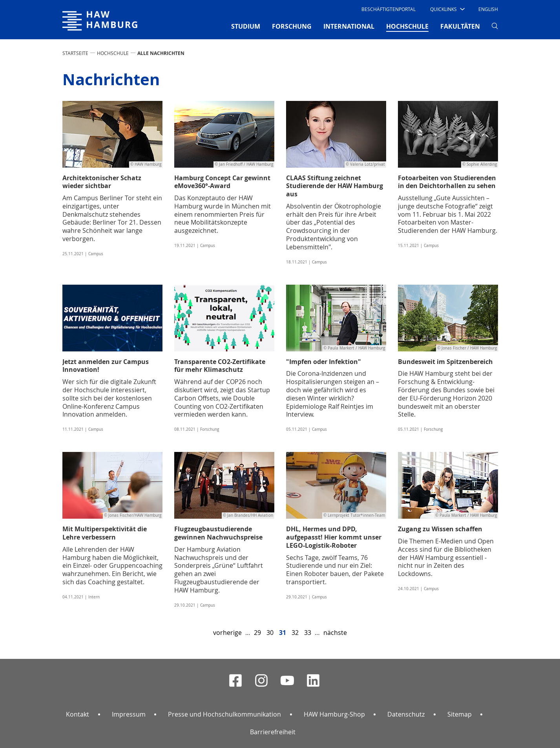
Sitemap (460, 714)
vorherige (227, 633)
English (488, 9)
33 (308, 633)
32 (295, 633)
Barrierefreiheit (273, 732)
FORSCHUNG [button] (292, 26)
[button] (447, 9)
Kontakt (78, 714)
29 (257, 633)
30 (270, 633)
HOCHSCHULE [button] (407, 26)
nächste (335, 633)
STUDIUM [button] (246, 26)
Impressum (129, 714)
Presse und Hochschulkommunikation (224, 714)
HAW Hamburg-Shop (334, 714)
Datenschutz (406, 714)
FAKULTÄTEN (460, 26)
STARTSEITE (75, 53)
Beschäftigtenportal (389, 9)
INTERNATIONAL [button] (349, 26)
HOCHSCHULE (113, 53)
